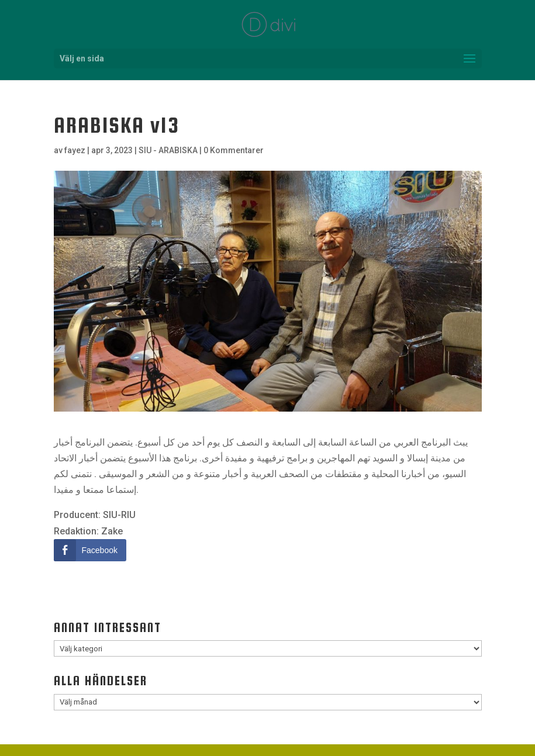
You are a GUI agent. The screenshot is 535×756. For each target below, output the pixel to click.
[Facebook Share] (90, 550)
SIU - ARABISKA (168, 150)
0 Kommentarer (234, 150)
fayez (75, 150)
